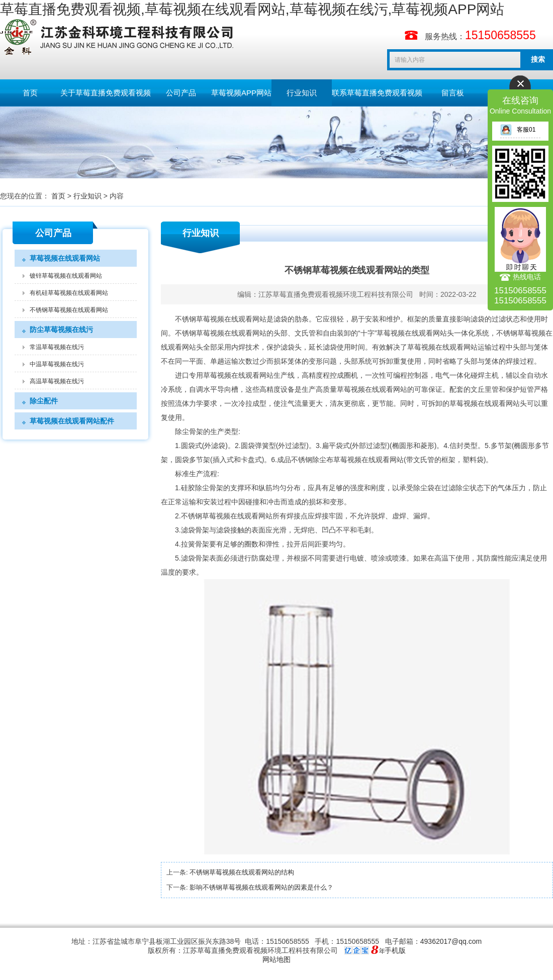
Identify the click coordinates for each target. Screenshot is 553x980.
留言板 (453, 93)
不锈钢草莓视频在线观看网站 (69, 310)
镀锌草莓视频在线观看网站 (66, 276)
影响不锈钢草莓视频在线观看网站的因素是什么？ (261, 887)
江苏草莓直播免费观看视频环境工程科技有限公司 (336, 294)
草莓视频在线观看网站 (65, 258)
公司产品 (181, 93)
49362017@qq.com (451, 941)
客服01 (518, 130)
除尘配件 (44, 401)
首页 (30, 93)
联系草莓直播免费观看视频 (377, 93)
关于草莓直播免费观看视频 (106, 93)
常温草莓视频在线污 (57, 347)
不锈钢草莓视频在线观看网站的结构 (242, 872)
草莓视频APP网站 (241, 93)
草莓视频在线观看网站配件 (72, 421)
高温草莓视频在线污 (57, 381)
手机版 (395, 950)
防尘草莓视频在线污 (61, 330)
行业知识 (302, 93)
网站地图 (276, 959)
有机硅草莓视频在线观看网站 (69, 293)
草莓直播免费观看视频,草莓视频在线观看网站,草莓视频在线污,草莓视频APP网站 (252, 9)
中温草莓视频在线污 (57, 364)
